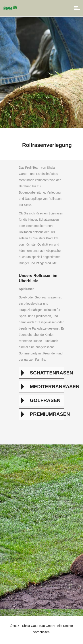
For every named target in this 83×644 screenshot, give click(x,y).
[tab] (41, 373)
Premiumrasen (46, 414)
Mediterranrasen (46, 387)
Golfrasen (45, 400)
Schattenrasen (46, 373)
